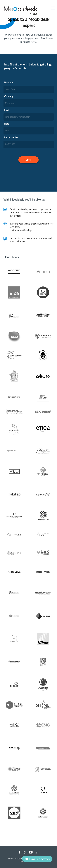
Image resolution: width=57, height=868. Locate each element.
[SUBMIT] (28, 160)
